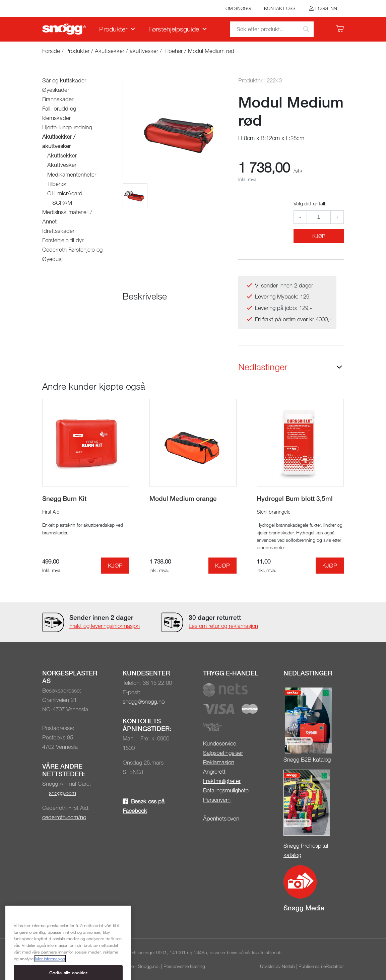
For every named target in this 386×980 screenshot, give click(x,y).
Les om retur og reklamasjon (223, 626)
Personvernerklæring (184, 966)
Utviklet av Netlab (277, 966)
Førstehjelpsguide (174, 29)
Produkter (113, 29)
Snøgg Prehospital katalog (306, 850)
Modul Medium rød (211, 51)
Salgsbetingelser (223, 753)
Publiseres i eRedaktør (321, 966)
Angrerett (214, 771)
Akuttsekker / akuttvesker (126, 51)
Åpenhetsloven (221, 818)
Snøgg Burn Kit (64, 498)
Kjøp (319, 236)
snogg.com (62, 793)
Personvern (217, 800)
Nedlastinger (263, 367)
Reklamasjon (219, 762)
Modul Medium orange (183, 498)
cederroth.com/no (64, 817)
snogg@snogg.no (144, 701)
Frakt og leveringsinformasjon (105, 626)
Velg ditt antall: (310, 203)
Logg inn (326, 8)
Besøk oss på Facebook (144, 806)
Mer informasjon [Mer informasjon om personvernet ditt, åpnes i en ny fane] (50, 974)
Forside (51, 51)
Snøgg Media (304, 908)
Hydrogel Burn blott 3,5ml (295, 498)
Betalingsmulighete (226, 790)
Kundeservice (220, 743)
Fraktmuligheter (222, 781)
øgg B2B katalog (310, 759)
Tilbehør (173, 51)
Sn (287, 759)
